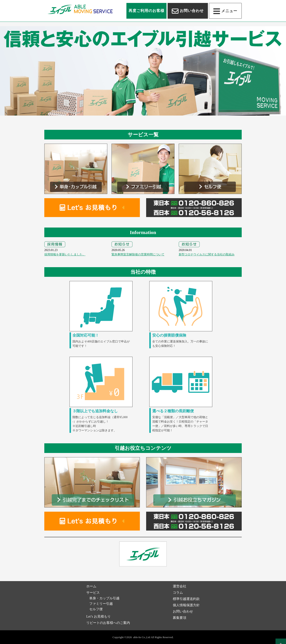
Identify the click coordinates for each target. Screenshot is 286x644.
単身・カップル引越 (104, 598)
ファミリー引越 (101, 604)
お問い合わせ (183, 611)
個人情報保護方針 (186, 605)
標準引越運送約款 (186, 599)
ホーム (91, 586)
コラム (178, 593)
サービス (93, 593)
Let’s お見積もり (98, 616)
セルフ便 (96, 609)
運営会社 (180, 586)
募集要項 (180, 618)
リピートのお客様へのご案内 (108, 623)
